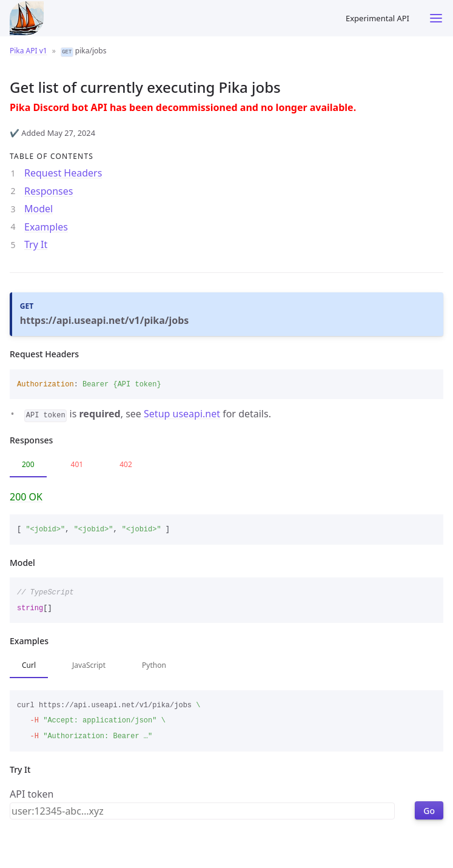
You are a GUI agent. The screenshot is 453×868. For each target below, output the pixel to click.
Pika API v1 (29, 51)
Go (429, 811)
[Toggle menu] (436, 18)
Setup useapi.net (182, 414)
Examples (46, 227)
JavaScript (89, 665)
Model (39, 209)
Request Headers (63, 173)
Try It (36, 244)
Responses (49, 191)
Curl (29, 665)
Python (154, 665)
